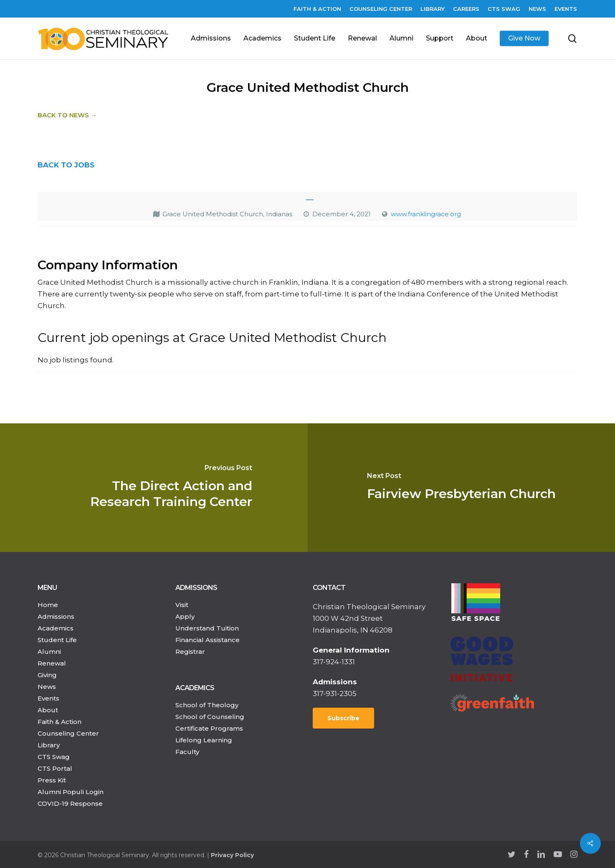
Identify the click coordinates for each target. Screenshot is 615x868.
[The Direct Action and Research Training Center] (154, 488)
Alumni (49, 652)
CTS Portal (55, 768)
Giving (47, 675)
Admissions (56, 616)
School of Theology (207, 705)
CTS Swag (54, 757)
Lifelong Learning (204, 740)
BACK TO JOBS (66, 165)
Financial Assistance (208, 640)
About (48, 710)
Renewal (52, 663)
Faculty (187, 752)
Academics (56, 628)
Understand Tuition (207, 628)
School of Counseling (210, 717)
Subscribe (343, 718)
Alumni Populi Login (71, 792)
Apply (185, 616)
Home (48, 605)
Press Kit (52, 780)
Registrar (190, 652)
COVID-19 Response (70, 803)
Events (48, 698)
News (47, 687)
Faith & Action (59, 722)
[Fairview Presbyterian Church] (462, 488)
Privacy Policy (232, 855)
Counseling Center (68, 733)
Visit (182, 605)
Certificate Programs (209, 728)
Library (49, 745)
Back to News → (67, 115)
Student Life (57, 640)
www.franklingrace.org (426, 214)
